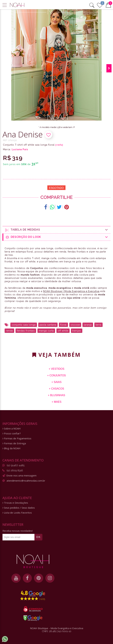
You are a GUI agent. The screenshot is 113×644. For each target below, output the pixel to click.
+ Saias (56, 382)
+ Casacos (56, 389)
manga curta (46, 331)
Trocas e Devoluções (15, 503)
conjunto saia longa (24, 325)
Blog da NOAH (11, 448)
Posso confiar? (12, 433)
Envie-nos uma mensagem (21, 475)
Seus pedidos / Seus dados (19, 508)
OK (38, 537)
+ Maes (56, 402)
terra (98, 325)
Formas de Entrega (14, 443)
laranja (88, 325)
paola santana (48, 325)
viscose (75, 325)
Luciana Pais (20, 149)
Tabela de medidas (57, 230)
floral (63, 325)
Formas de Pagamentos (17, 438)
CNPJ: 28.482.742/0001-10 (57, 632)
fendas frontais (26, 331)
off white (63, 331)
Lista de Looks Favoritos (17, 513)
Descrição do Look (57, 237)
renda (9, 331)
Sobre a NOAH (12, 429)
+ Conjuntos (56, 375)
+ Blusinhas (56, 395)
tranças (77, 331)
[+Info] (59, 145)
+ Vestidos (56, 369)
